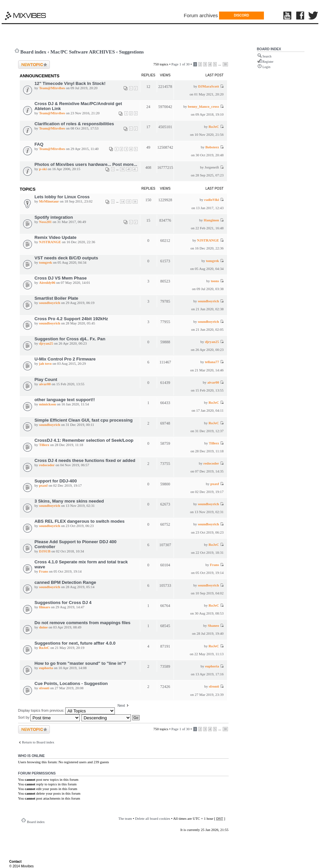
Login (267, 67)
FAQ (39, 144)
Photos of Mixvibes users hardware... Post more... (86, 164)
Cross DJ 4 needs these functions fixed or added (85, 460)
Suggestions (131, 52)
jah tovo (45, 363)
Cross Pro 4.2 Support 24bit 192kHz (71, 319)
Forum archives (201, 15)
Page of (181, 64)
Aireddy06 (47, 283)
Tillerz (44, 445)
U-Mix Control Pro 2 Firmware (65, 359)
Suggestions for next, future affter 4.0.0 (75, 643)
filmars (45, 607)
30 (225, 64)
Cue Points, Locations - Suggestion (71, 683)
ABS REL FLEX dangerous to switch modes (80, 521)
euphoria (46, 668)
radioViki (212, 200)
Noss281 (45, 222)
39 (123, 169)
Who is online (32, 756)
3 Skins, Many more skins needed (69, 501)
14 (123, 202)
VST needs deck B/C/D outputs (66, 258)
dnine (43, 627)
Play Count (46, 379)
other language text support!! (65, 400)
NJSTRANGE (50, 242)
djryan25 (46, 343)
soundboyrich (49, 303)
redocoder (47, 465)
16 (135, 202)
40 (129, 169)
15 (129, 202)
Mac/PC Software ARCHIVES (83, 52)
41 (135, 169)
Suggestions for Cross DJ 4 (63, 603)
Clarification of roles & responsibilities (74, 124)
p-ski (43, 169)
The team (125, 818)
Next (121, 705)
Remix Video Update (56, 237)
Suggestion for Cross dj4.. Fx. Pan (70, 339)
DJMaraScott (208, 86)
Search (267, 56)
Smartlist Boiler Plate (57, 298)
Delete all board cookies (153, 818)
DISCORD (241, 15)
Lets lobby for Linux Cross (62, 197)
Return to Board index (38, 742)
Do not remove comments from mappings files (83, 623)
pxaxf (43, 485)
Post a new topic (34, 65)
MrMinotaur (49, 201)
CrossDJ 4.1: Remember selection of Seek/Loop (84, 440)
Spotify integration (54, 217)
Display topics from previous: (67, 710)
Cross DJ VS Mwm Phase (61, 278)
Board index (33, 52)
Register (268, 62)
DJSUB (45, 551)
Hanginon (211, 220)
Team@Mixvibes (52, 88)
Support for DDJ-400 (56, 481)
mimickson (47, 404)
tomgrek (46, 262)
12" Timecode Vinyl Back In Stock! (70, 83)
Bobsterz (212, 147)
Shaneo (213, 625)
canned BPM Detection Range (65, 582)
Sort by (49, 717)
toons (215, 281)
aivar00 (45, 384)
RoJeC (214, 127)
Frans (44, 571)
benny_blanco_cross (203, 106)
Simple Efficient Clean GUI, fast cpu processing (84, 420)
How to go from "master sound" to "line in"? (80, 663)
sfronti (44, 688)
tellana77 (212, 362)
